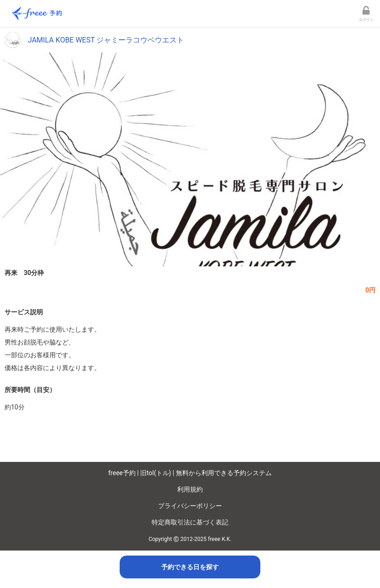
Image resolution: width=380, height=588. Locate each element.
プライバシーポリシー (190, 506)
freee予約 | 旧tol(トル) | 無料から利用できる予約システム (190, 473)
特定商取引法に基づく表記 (190, 522)
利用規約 (190, 489)
